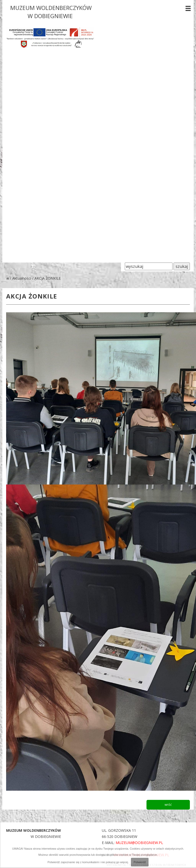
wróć (168, 805)
